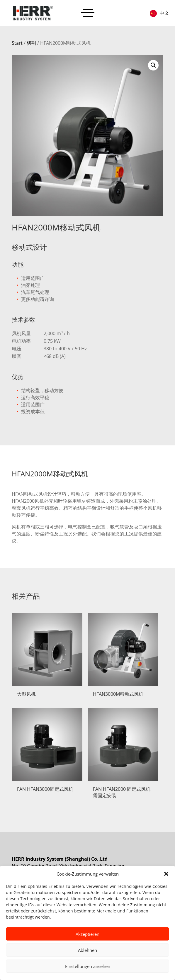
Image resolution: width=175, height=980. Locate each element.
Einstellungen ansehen (88, 966)
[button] (166, 874)
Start (17, 43)
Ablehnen (87, 950)
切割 (31, 43)
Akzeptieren (87, 934)
